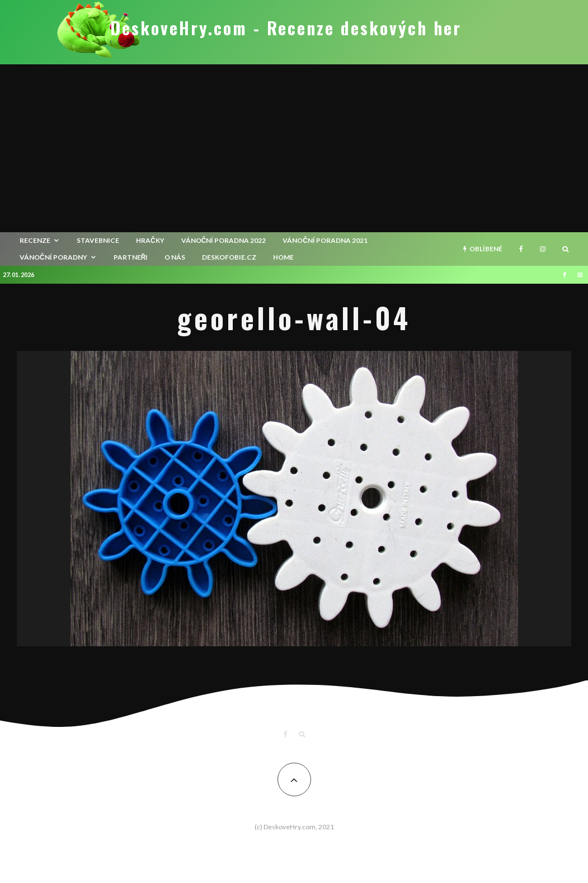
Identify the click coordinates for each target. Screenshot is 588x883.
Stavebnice (98, 240)
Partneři (131, 257)
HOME (283, 257)
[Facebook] (521, 249)
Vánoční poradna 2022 (224, 240)
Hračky (150, 240)
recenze (35, 240)
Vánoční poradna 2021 (325, 240)
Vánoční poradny (53, 257)
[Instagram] (543, 249)
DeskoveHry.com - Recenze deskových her (286, 28)
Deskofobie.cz (229, 257)
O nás (175, 257)
